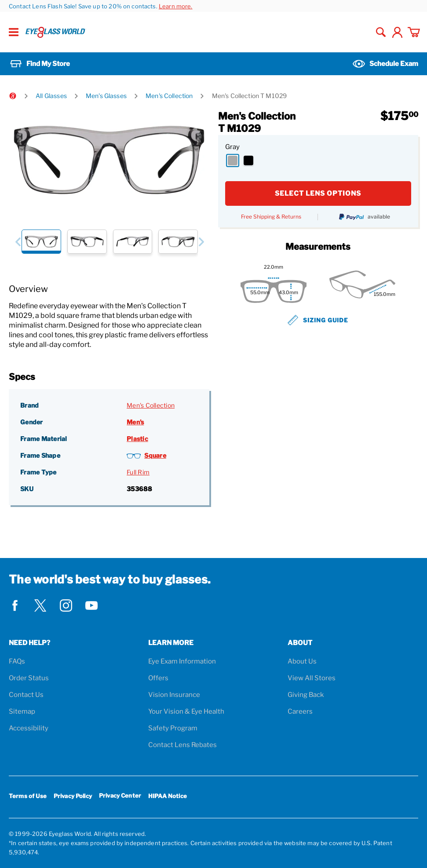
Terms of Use (28, 796)
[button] (18, 242)
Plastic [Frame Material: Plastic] (137, 439)
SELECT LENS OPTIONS (318, 193)
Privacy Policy (73, 796)
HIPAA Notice (168, 796)
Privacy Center (120, 797)
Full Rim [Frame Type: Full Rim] (138, 472)
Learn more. (176, 6)
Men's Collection (169, 96)
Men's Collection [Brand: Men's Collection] (151, 405)
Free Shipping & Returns (271, 217)
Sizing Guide (318, 320)
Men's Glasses (106, 96)
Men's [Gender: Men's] (135, 422)
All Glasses (51, 96)
